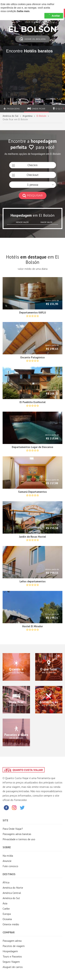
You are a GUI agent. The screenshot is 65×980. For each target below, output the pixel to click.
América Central (12, 893)
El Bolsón (41, 116)
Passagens (12, 109)
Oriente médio (11, 924)
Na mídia (8, 856)
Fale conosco (10, 866)
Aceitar (54, 16)
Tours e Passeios (12, 956)
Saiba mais (23, 11)
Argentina (27, 116)
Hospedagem (10, 951)
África (6, 882)
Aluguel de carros (13, 967)
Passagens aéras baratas (17, 834)
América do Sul (10, 116)
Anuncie (7, 861)
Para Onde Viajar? (13, 829)
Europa (7, 914)
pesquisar (33, 195)
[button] (33, 185)
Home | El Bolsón (33, 39)
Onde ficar (36, 109)
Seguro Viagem (11, 962)
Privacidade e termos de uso (19, 839)
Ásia (5, 903)
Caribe (6, 909)
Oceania (7, 919)
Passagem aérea (12, 941)
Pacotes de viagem (14, 946)
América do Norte (13, 888)
